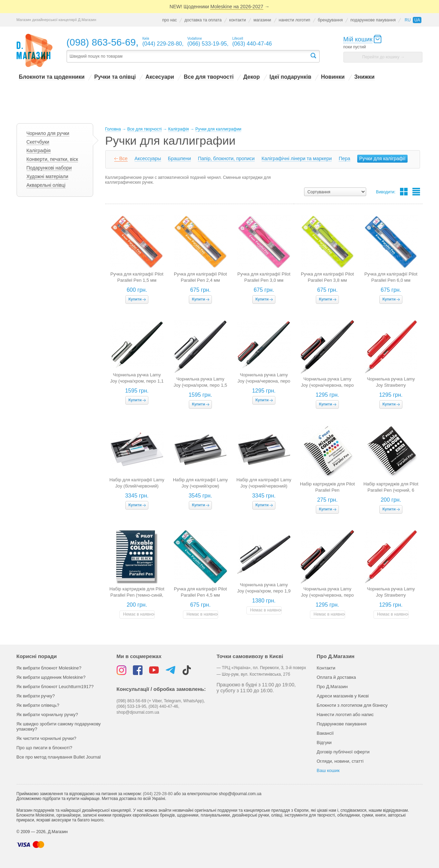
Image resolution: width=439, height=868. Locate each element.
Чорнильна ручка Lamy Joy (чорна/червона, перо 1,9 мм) (327, 595)
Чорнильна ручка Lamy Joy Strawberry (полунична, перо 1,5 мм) (391, 595)
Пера (344, 158)
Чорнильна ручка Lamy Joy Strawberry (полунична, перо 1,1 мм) (391, 385)
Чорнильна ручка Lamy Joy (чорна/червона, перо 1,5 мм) (327, 385)
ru (407, 20)
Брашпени (180, 158)
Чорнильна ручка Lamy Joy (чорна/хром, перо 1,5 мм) (200, 385)
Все (124, 158)
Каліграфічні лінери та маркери (297, 158)
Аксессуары (148, 158)
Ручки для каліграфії (382, 158)
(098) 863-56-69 (101, 42)
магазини (262, 20)
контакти (237, 20)
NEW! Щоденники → (219, 7)
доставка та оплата (203, 20)
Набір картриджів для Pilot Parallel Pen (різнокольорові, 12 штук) (327, 490)
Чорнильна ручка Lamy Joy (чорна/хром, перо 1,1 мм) (137, 381)
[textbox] (188, 56)
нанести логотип (295, 20)
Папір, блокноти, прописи (226, 158)
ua (417, 20)
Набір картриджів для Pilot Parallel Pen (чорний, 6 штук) (391, 490)
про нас (169, 20)
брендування (330, 20)
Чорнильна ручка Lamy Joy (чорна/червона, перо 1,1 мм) (264, 381)
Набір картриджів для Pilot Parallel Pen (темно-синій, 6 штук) (137, 595)
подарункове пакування (373, 20)
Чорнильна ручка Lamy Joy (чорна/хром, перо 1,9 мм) (264, 591)
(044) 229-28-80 (158, 794)
